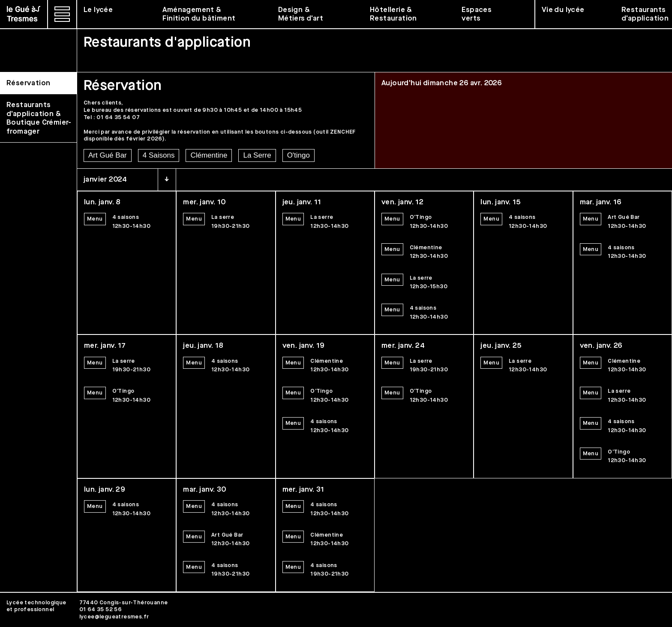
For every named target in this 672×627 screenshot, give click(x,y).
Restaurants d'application (645, 14)
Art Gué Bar (108, 155)
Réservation (28, 83)
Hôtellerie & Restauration (393, 14)
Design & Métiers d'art (301, 14)
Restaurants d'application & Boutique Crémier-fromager (39, 118)
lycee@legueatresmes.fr (114, 617)
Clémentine (209, 155)
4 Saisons (159, 155)
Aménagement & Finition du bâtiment (199, 14)
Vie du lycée (563, 10)
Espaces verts (477, 14)
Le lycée (98, 10)
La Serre (257, 155)
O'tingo (298, 155)
